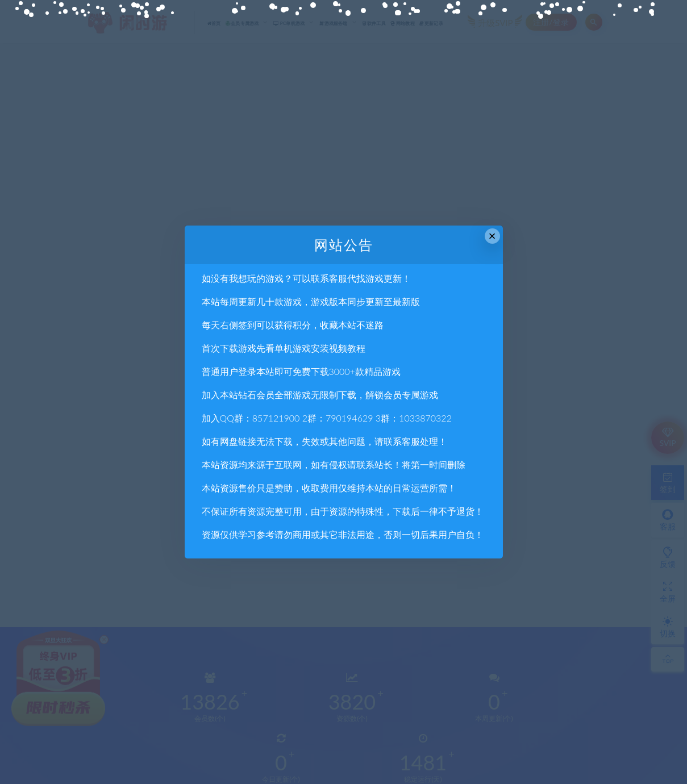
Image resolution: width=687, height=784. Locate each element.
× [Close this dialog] (492, 236)
